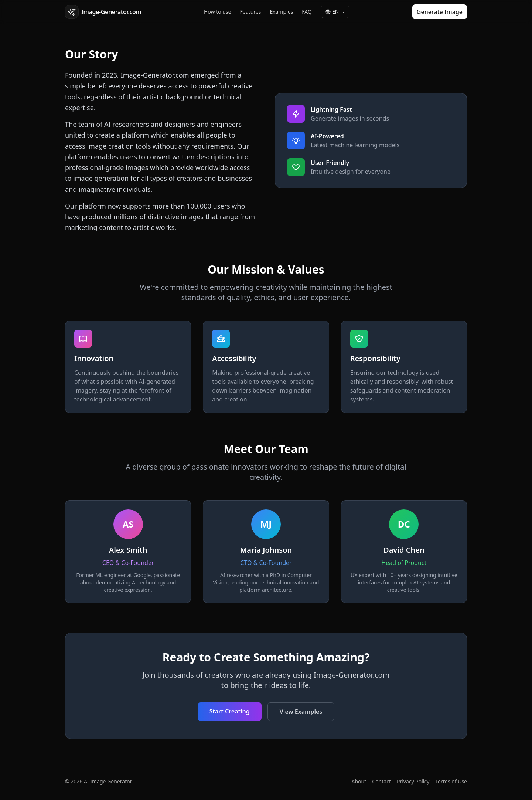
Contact (381, 781)
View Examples (301, 712)
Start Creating (230, 711)
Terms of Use (451, 781)
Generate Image (440, 12)
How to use (218, 12)
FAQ (307, 12)
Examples (281, 12)
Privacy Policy (413, 781)
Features (251, 12)
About (359, 781)
